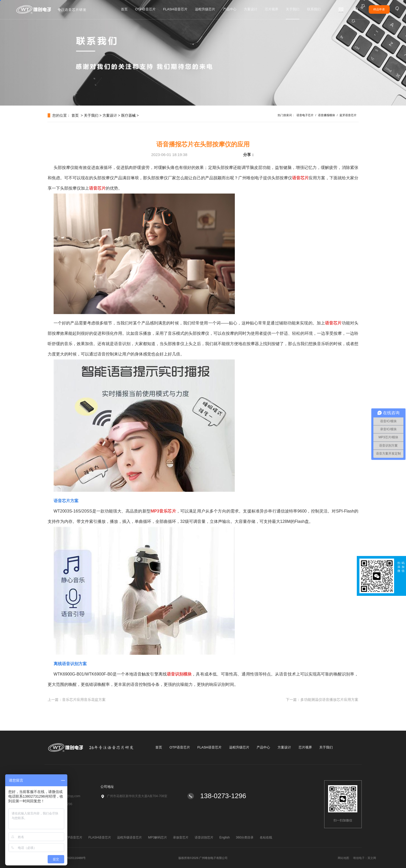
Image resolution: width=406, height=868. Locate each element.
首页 (124, 9)
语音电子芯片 (305, 115)
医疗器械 (128, 115)
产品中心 (230, 9)
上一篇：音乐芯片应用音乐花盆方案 (77, 700)
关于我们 (293, 9)
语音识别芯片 (204, 837)
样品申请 (379, 9)
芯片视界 (272, 9)
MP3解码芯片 (158, 837)
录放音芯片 (181, 837)
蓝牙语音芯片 (348, 115)
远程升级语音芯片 (129, 837)
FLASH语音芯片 (175, 9)
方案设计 (251, 9)
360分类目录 (245, 837)
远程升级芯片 (205, 9)
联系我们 (314, 9)
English (224, 837)
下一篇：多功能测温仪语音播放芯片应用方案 (322, 700)
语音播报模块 (327, 115)
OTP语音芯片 (145, 9)
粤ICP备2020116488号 (71, 858)
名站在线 (266, 837)
